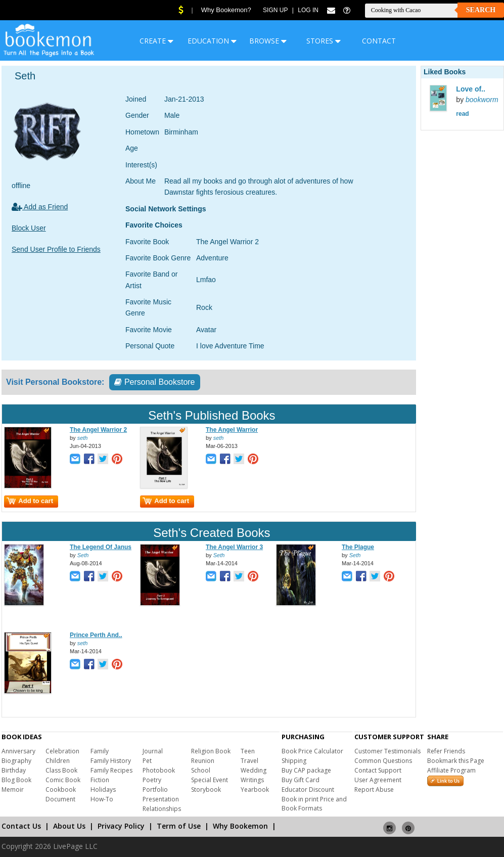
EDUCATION (212, 41)
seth (83, 438)
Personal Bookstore (154, 382)
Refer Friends (446, 751)
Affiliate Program (451, 770)
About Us (69, 826)
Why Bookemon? (226, 10)
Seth (83, 555)
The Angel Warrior (232, 430)
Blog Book (16, 780)
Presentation (161, 799)
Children (58, 761)
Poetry (152, 780)
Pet (147, 761)
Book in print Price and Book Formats (314, 804)
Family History (111, 761)
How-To (102, 799)
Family (100, 751)
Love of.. (471, 89)
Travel (249, 761)
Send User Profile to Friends (56, 249)
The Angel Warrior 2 (98, 430)
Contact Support (378, 770)
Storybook (206, 790)
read (462, 114)
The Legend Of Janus (101, 547)
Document (60, 799)
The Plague (358, 547)
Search (481, 10)
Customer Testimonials (387, 751)
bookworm (482, 100)
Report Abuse (374, 790)
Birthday (14, 770)
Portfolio (155, 790)
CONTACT (379, 41)
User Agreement (378, 780)
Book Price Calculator (312, 751)
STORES (324, 41)
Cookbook (61, 790)
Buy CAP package (306, 770)
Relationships (162, 809)
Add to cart (30, 501)
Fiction (100, 780)
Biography (16, 761)
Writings (252, 780)
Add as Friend (40, 207)
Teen (248, 751)
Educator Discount (308, 790)
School (201, 770)
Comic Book (63, 780)
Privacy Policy (121, 826)
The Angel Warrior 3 (234, 547)
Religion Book (211, 751)
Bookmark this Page (456, 761)
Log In (308, 10)
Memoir (13, 790)
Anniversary (18, 751)
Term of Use (179, 826)
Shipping (294, 761)
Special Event (210, 780)
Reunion (203, 761)
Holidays (103, 790)
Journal (153, 751)
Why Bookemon (240, 826)
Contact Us (21, 826)
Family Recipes (111, 770)
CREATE (156, 41)
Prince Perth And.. (96, 635)
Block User (29, 228)
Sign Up (275, 10)
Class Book (61, 770)
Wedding (254, 770)
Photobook (159, 770)
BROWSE (268, 41)
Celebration (62, 751)
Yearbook (255, 790)
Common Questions (383, 761)
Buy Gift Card (301, 780)
